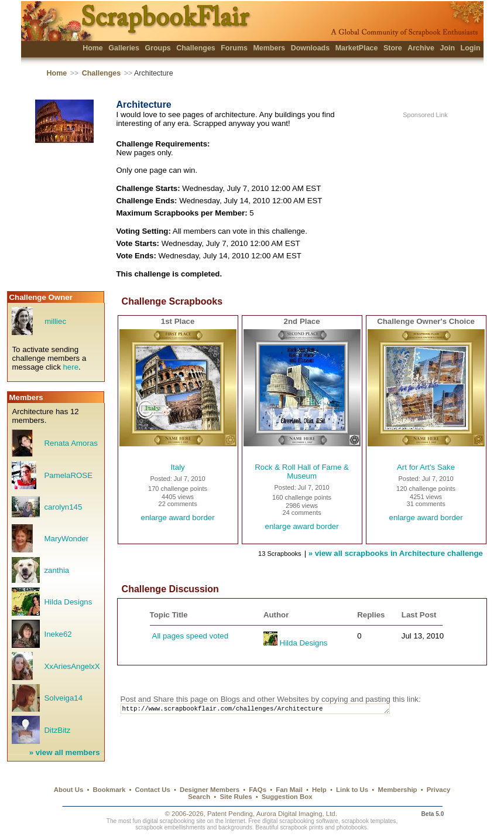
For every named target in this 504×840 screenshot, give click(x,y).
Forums (234, 48)
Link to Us (352, 790)
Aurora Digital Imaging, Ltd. (297, 814)
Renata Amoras (71, 443)
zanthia (56, 570)
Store (393, 48)
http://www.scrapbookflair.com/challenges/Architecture (266, 710)
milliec (55, 321)
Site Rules (236, 797)
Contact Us (153, 790)
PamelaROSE (68, 475)
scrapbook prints (301, 827)
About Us (69, 790)
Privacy (439, 790)
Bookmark (109, 790)
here (71, 367)
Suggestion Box (287, 797)
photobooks (352, 827)
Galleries (124, 48)
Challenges (196, 48)
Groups (157, 48)
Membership (397, 790)
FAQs (258, 790)
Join (447, 48)
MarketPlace (357, 48)
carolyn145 (63, 507)
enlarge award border (178, 518)
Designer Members (210, 790)
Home (93, 48)
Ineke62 (58, 634)
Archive (421, 48)
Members (269, 48)
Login (471, 48)
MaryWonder (66, 539)
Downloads (311, 48)
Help (319, 790)
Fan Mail (289, 790)
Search (199, 797)
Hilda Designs (68, 602)
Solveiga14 (63, 698)
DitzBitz (57, 730)
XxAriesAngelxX (72, 666)
